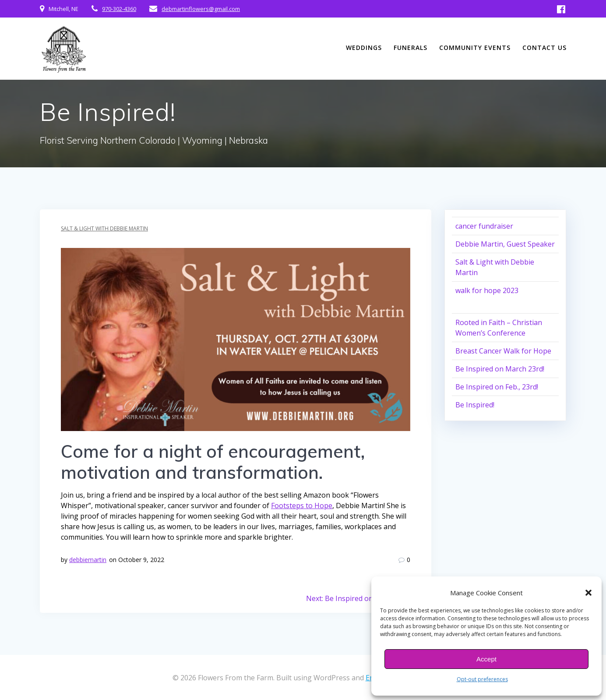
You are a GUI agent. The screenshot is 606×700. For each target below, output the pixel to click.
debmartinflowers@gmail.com (201, 9)
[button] (588, 593)
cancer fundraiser (484, 226)
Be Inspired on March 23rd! (500, 369)
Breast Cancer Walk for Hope (503, 351)
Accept (486, 659)
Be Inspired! (475, 405)
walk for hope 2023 (487, 290)
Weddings (364, 48)
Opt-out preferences (482, 679)
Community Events (475, 48)
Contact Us (544, 48)
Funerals (410, 48)
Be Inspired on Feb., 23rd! (497, 387)
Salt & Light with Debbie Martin (104, 228)
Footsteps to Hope (302, 506)
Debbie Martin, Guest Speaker (505, 244)
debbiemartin (88, 560)
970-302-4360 (119, 9)
